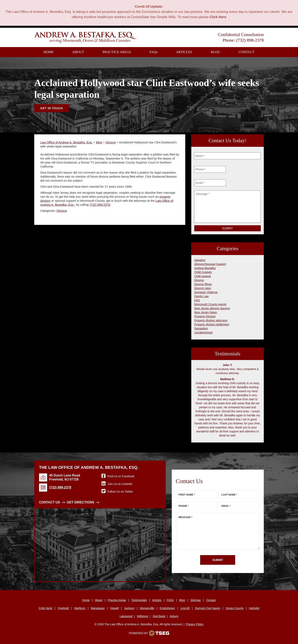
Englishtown (167, 608)
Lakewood (126, 616)
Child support (203, 276)
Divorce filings (203, 284)
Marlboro (80, 608)
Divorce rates (203, 288)
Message (185, 517)
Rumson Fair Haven (208, 608)
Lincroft (185, 608)
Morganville (147, 608)
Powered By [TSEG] (149, 633)
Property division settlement (212, 324)
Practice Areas (117, 52)
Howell (114, 608)
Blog (215, 52)
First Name (187, 495)
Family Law (201, 296)
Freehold (63, 608)
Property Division (205, 316)
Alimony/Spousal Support (210, 264)
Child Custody (203, 272)
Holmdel (254, 608)
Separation (201, 328)
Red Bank (159, 616)
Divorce (62, 211)
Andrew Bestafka (205, 268)
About (78, 52)
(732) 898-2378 (250, 40)
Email (226, 506)
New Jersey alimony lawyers (212, 308)
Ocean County (235, 608)
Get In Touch (52, 108)
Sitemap (195, 600)
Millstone (143, 616)
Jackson (129, 608)
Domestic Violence (206, 292)
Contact (247, 52)
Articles (184, 52)
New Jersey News (206, 312)
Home (49, 52)
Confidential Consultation (241, 34)
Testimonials (139, 600)
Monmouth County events (210, 304)
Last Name (229, 495)
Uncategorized (203, 332)
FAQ (154, 52)
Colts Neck (46, 608)
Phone (184, 506)
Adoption (200, 260)
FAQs (170, 600)
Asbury (174, 616)
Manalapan (98, 608)
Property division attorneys (211, 320)
